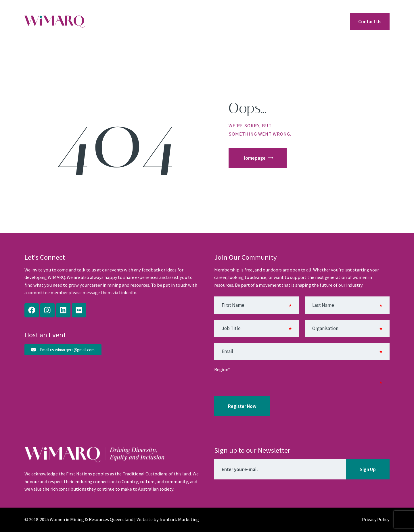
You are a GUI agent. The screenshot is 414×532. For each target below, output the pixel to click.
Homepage (254, 158)
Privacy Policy (376, 520)
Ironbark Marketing (179, 520)
